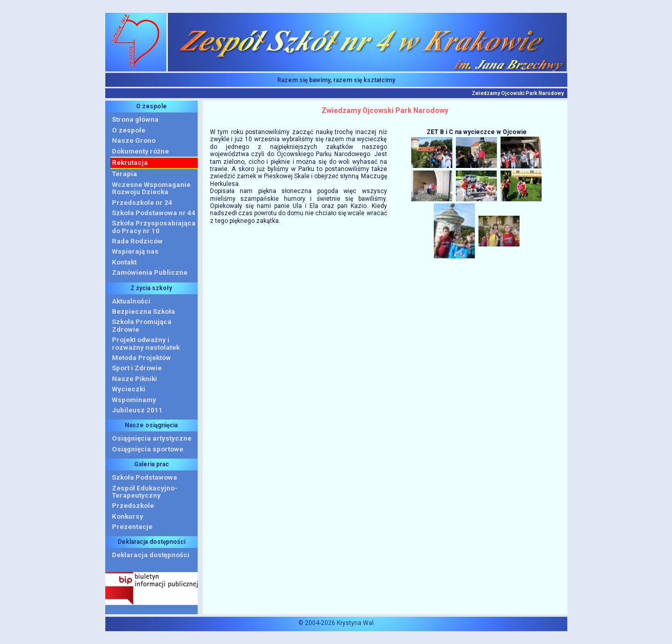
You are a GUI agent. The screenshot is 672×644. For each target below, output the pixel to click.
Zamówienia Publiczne (150, 272)
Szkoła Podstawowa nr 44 (154, 213)
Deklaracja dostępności (151, 555)
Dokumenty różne (140, 151)
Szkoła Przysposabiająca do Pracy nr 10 (154, 227)
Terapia (124, 174)
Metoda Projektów (141, 358)
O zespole (129, 130)
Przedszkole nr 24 (142, 203)
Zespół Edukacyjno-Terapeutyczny (145, 492)
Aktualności (131, 301)
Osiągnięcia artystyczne (152, 438)
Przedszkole (133, 506)
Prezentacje (132, 527)
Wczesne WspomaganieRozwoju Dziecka (151, 188)
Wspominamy (134, 400)
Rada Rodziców (137, 241)
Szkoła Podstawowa (145, 477)
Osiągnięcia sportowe (148, 449)
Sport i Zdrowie (137, 368)
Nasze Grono (134, 140)
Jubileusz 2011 (137, 410)
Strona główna (135, 119)
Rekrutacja (130, 163)
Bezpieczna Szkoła (143, 311)
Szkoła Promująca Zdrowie (142, 325)
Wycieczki (129, 389)
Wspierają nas (135, 251)
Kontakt (124, 262)
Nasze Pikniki (135, 379)
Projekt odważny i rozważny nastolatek (146, 343)
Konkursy (128, 516)
